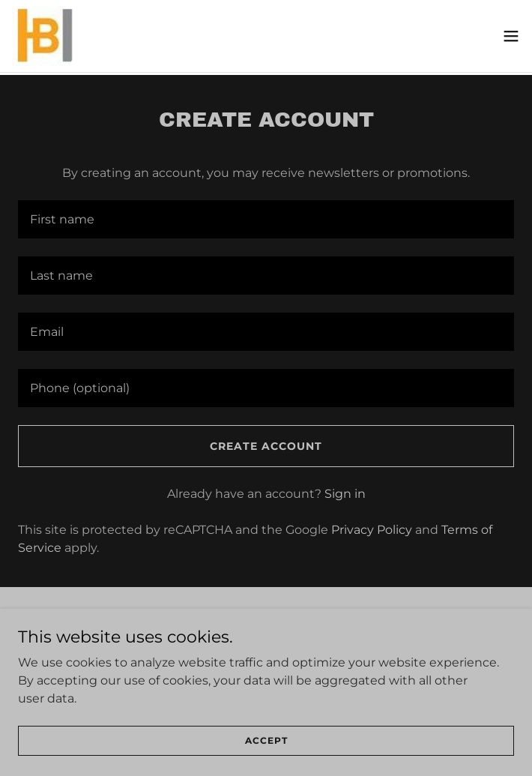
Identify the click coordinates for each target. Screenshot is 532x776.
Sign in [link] (345, 494)
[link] (44, 36)
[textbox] (266, 219)
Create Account (266, 446)
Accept (266, 740)
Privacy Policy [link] (372, 530)
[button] (511, 36)
